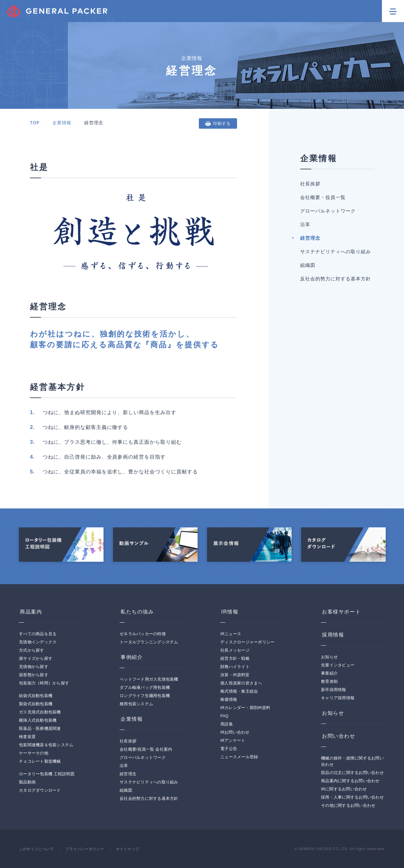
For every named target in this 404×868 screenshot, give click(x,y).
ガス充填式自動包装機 (40, 712)
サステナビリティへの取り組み (335, 252)
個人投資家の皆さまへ (241, 683)
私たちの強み (136, 612)
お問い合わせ (338, 736)
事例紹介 (131, 657)
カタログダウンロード (40, 790)
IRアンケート (233, 741)
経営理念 (310, 238)
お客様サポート (340, 612)
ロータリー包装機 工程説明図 (47, 774)
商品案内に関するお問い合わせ (350, 781)
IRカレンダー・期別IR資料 (245, 708)
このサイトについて (38, 849)
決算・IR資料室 (235, 675)
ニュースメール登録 (239, 757)
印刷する (222, 123)
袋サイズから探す (36, 659)
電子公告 (229, 749)
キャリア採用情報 (338, 698)
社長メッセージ (235, 650)
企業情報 (62, 123)
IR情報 (229, 612)
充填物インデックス (38, 642)
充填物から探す (34, 667)
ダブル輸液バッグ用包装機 (145, 688)
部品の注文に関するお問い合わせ (352, 773)
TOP (35, 123)
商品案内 (30, 612)
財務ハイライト (235, 667)
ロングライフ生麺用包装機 (145, 696)
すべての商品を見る (38, 634)
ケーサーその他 (34, 753)
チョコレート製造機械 (40, 761)
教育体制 (329, 682)
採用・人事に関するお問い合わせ (352, 797)
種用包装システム (136, 704)
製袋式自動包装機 (36, 704)
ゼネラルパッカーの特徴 (143, 634)
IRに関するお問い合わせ (344, 789)
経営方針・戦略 (235, 659)
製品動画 (27, 782)
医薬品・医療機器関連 (40, 729)
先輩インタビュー (338, 665)
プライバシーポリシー (89, 849)
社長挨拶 (310, 184)
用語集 (227, 724)
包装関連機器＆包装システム (46, 745)
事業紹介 (329, 673)
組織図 (308, 265)
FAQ (224, 716)
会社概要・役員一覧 (323, 197)
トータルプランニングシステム (149, 642)
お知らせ (329, 657)
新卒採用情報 (334, 690)
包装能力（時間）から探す (44, 683)
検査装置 (27, 737)
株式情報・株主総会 (239, 691)
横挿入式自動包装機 (38, 720)
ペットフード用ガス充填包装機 (149, 679)
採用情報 (332, 635)
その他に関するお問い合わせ (348, 806)
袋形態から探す (34, 675)
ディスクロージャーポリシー (247, 642)
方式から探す (32, 650)
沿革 (305, 224)
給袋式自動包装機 (36, 696)
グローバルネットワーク (328, 211)
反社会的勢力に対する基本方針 (335, 279)
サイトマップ (134, 849)
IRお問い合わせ (235, 732)
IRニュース (231, 634)
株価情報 (229, 700)
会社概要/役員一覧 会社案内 (146, 749)
